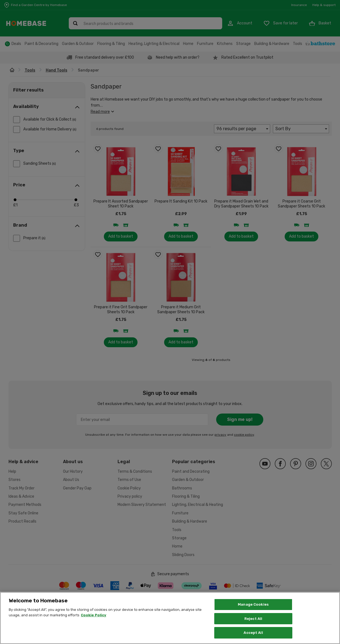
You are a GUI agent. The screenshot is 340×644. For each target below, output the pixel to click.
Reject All (253, 624)
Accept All (253, 638)
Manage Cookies (253, 609)
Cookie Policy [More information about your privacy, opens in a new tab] (94, 620)
